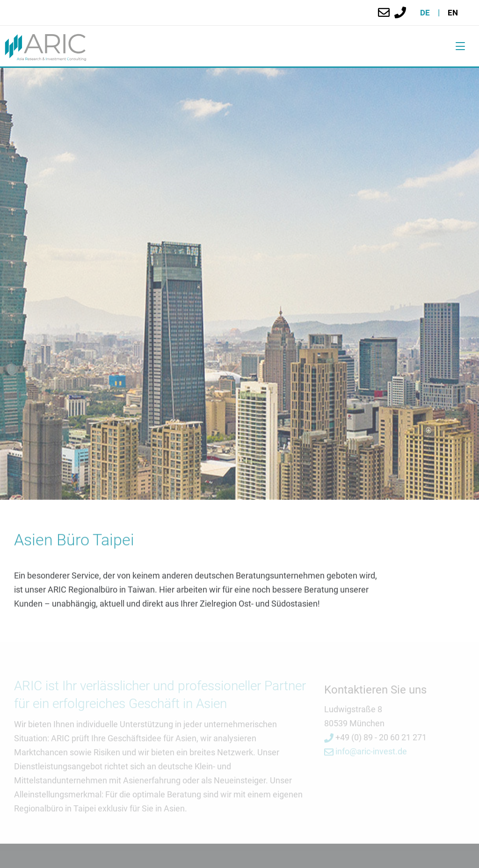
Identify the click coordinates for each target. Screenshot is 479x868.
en (453, 13)
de (425, 13)
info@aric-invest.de (366, 753)
